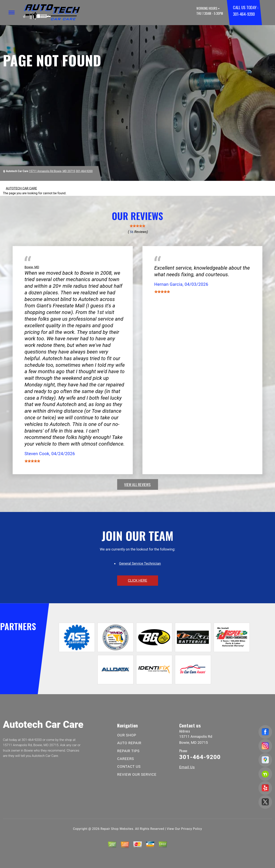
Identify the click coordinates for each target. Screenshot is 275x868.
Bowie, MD (32, 267)
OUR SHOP (127, 735)
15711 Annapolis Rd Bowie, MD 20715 (52, 171)
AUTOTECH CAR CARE (21, 188)
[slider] (137, 226)
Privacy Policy (192, 829)
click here (137, 580)
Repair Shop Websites (117, 829)
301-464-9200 (244, 14)
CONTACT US (129, 766)
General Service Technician (140, 563)
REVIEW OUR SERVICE (137, 774)
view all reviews (137, 484)
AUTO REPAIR (129, 743)
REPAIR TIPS (128, 751)
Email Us (187, 767)
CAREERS (126, 759)
